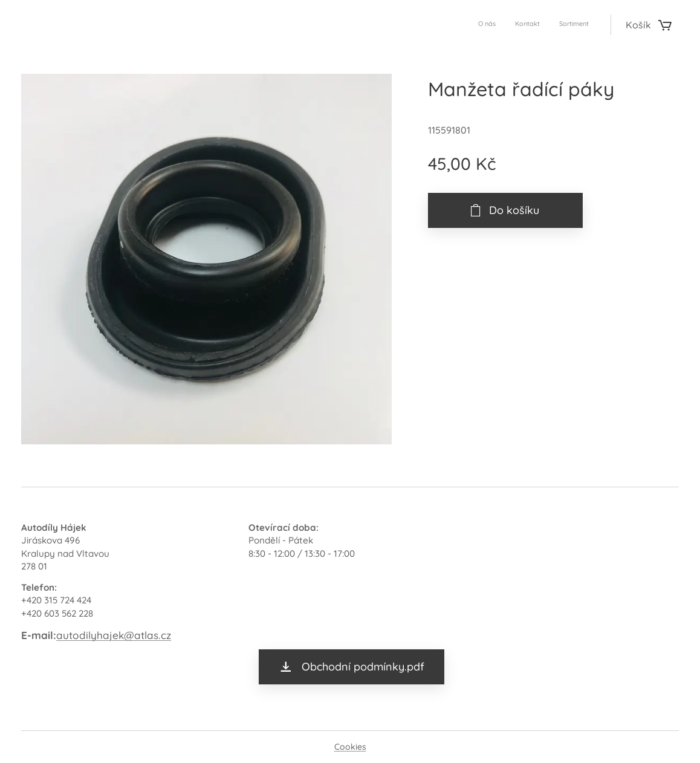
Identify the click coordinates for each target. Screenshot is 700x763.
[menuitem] (553, 25)
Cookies (350, 747)
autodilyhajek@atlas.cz (114, 635)
